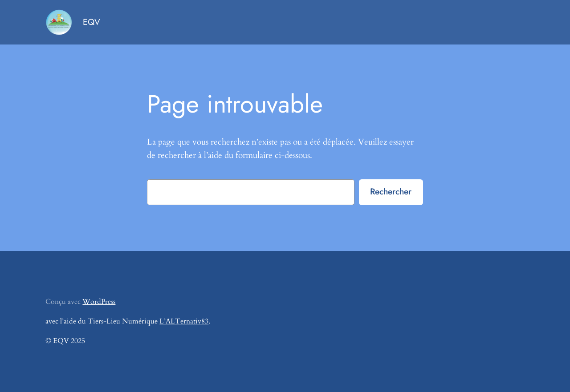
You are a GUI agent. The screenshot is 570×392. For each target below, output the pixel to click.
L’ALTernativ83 (184, 321)
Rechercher (391, 191)
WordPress (99, 302)
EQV (92, 22)
